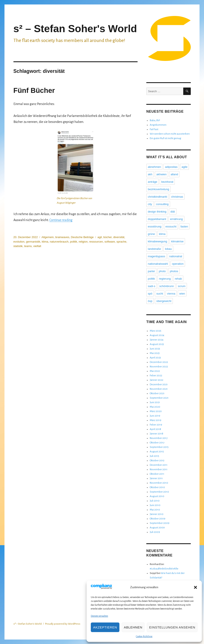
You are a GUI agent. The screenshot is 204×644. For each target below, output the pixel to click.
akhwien (161, 174)
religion (83, 242)
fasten (184, 226)
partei (151, 271)
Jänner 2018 (156, 434)
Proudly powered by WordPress (63, 624)
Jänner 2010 (157, 514)
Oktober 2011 (157, 474)
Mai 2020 (155, 407)
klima (45, 242)
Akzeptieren (105, 627)
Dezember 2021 (159, 385)
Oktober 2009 (158, 519)
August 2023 (157, 344)
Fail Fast (154, 129)
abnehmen (154, 167)
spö (150, 294)
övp (150, 301)
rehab (178, 279)
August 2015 (157, 452)
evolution (19, 242)
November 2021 (159, 389)
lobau (168, 249)
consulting (162, 204)
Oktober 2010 (157, 487)
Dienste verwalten (99, 616)
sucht (160, 294)
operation (178, 264)
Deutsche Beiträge (82, 237)
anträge (153, 182)
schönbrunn (167, 286)
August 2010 (157, 496)
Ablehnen (133, 627)
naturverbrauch (59, 242)
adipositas (171, 167)
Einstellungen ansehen (172, 627)
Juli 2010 (155, 501)
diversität (119, 237)
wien (182, 294)
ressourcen (96, 242)
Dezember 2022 (159, 362)
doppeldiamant (157, 219)
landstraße (154, 249)
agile (184, 167)
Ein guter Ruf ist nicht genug (165, 138)
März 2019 (156, 420)
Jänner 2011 (156, 478)
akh (150, 174)
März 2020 (156, 411)
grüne (151, 234)
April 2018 (155, 429)
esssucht (171, 226)
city (150, 204)
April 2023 (155, 358)
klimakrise (177, 241)
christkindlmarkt (157, 197)
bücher (108, 237)
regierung (165, 279)
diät (173, 212)
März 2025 (156, 331)
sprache (121, 242)
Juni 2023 (155, 349)
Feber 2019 (156, 425)
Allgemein (48, 237)
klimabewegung (157, 241)
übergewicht (164, 301)
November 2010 (159, 483)
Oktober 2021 (157, 393)
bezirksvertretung (159, 189)
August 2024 (157, 335)
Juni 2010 (155, 505)
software (110, 242)
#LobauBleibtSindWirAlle (164, 569)
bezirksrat (167, 182)
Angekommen (158, 125)
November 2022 (159, 367)
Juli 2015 (154, 456)
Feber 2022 (156, 376)
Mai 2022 (155, 371)
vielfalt (37, 246)
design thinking (157, 212)
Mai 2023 (155, 353)
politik (74, 242)
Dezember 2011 (159, 465)
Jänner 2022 (156, 380)
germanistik (33, 242)
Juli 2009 (155, 532)
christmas (177, 197)
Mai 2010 (155, 510)
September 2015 (159, 447)
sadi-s (152, 286)
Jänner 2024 (157, 340)
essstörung (155, 226)
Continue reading (61, 220)
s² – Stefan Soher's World (75, 29)
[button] (195, 587)
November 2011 (159, 469)
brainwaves (62, 237)
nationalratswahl (158, 264)
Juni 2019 (155, 416)
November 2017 (159, 438)
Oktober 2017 (157, 443)
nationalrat (176, 256)
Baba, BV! (155, 120)
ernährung (176, 219)
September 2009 (160, 523)
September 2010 (159, 492)
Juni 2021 (155, 402)
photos (174, 271)
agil (100, 237)
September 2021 (159, 398)
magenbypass (156, 256)
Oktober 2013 (157, 461)
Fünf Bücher (34, 90)
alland (174, 174)
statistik (18, 246)
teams (28, 246)
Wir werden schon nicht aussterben (170, 134)
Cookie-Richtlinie (144, 636)
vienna (171, 294)
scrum (182, 286)
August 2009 (157, 528)
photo (162, 271)
